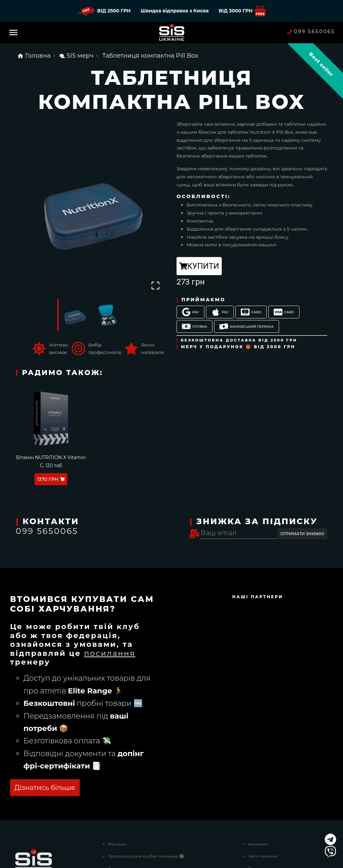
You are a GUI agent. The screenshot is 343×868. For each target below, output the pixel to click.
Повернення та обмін (271, 782)
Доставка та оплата (268, 770)
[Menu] (13, 33)
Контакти (258, 745)
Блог (113, 770)
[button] (91, 206)
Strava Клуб (120, 794)
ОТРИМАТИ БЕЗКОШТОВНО (64, 689)
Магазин (117, 745)
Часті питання (263, 757)
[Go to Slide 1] (74, 315)
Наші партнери (124, 806)
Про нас (257, 794)
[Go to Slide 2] (108, 315)
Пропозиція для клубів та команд (146, 757)
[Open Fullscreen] (155, 285)
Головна (34, 56)
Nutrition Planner (125, 782)
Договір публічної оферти (275, 806)
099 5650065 (311, 32)
